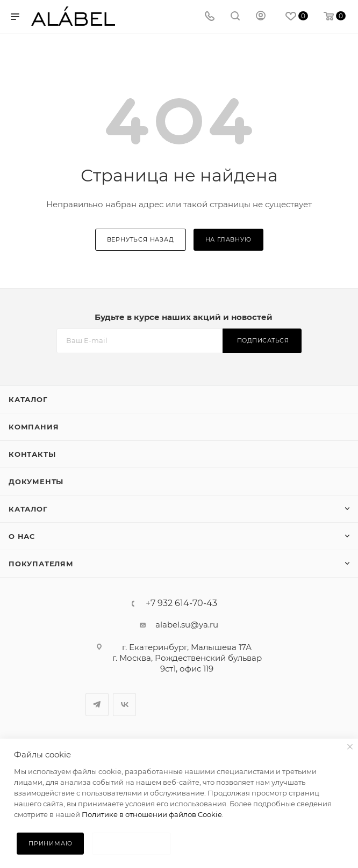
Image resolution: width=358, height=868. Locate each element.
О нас (22, 536)
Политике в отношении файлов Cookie (152, 814)
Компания (34, 427)
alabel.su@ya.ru (187, 625)
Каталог (28, 399)
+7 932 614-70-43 (181, 603)
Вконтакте (124, 705)
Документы (36, 482)
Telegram (97, 705)
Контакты (32, 454)
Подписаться (263, 340)
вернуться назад (141, 239)
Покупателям (41, 564)
